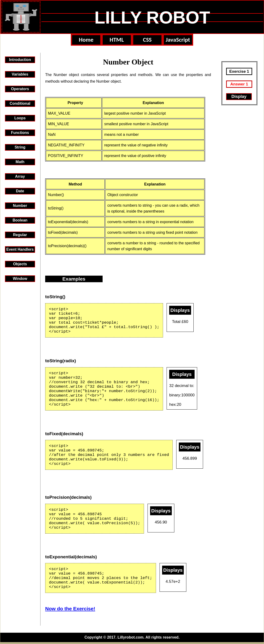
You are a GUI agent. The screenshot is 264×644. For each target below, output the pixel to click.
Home (86, 40)
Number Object (20, 206)
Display (239, 97)
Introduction (20, 60)
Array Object (20, 177)
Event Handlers (20, 249)
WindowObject (20, 279)
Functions (20, 133)
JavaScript (178, 40)
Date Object (20, 192)
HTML (117, 40)
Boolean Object (20, 221)
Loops (20, 118)
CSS (147, 40)
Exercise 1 (239, 71)
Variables (20, 74)
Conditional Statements (20, 104)
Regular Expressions (20, 235)
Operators (20, 89)
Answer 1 (239, 84)
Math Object (20, 163)
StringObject (20, 148)
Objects (20, 264)
